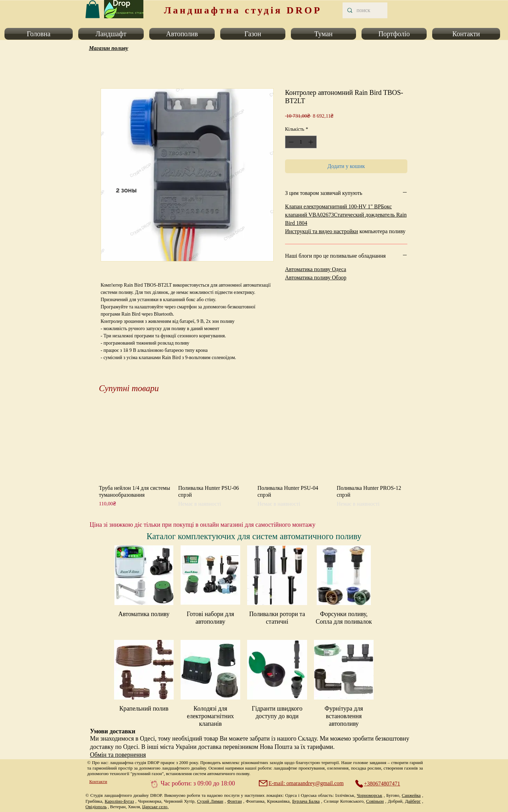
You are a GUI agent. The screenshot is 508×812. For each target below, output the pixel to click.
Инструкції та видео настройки (322, 231)
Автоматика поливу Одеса (316, 269)
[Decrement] (290, 142)
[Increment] (311, 142)
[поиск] (365, 10)
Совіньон (375, 801)
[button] (40, 34)
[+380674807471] (381, 784)
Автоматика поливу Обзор (316, 278)
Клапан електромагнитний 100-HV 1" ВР (333, 206)
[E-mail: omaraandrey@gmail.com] (302, 783)
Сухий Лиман (210, 801)
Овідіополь (96, 807)
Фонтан (234, 801)
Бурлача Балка (306, 801)
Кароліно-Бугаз (119, 801)
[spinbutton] (301, 142)
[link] (93, 9)
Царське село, (155, 807)
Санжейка (411, 795)
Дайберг (413, 801)
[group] (254, 457)
